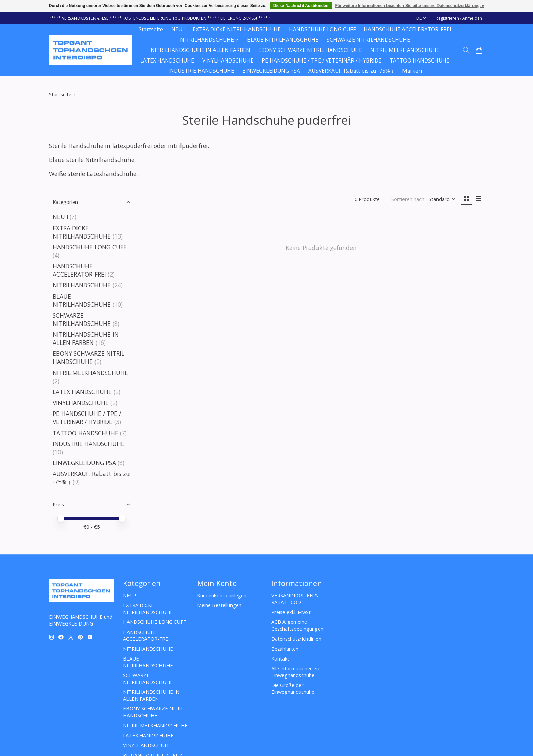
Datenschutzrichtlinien (296, 639)
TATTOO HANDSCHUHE (419, 61)
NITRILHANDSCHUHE (82, 285)
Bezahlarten (285, 649)
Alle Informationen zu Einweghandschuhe (295, 672)
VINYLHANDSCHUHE (228, 61)
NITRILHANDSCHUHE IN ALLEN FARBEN (200, 50)
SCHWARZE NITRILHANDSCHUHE (368, 40)
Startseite (151, 29)
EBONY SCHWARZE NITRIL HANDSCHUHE (310, 50)
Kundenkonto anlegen (222, 595)
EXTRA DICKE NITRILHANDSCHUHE (237, 29)
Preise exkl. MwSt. (291, 612)
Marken (412, 71)
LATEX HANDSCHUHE (167, 61)
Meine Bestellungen (219, 605)
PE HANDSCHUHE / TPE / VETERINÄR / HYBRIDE (322, 61)
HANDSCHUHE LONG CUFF (322, 29)
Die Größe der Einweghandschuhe (293, 688)
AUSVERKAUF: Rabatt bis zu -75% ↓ (351, 71)
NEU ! (178, 29)
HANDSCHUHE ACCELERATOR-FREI (408, 29)
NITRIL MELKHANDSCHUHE (405, 50)
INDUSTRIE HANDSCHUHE (201, 71)
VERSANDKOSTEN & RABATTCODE (295, 599)
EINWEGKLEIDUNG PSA (271, 71)
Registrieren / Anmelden (459, 18)
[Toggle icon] (466, 50)
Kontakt (280, 658)
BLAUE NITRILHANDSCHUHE (283, 40)
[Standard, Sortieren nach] (442, 199)
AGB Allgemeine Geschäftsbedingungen (297, 625)
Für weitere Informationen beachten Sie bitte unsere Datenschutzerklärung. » (409, 6)
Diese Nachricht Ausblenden (301, 6)
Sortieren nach (407, 199)
